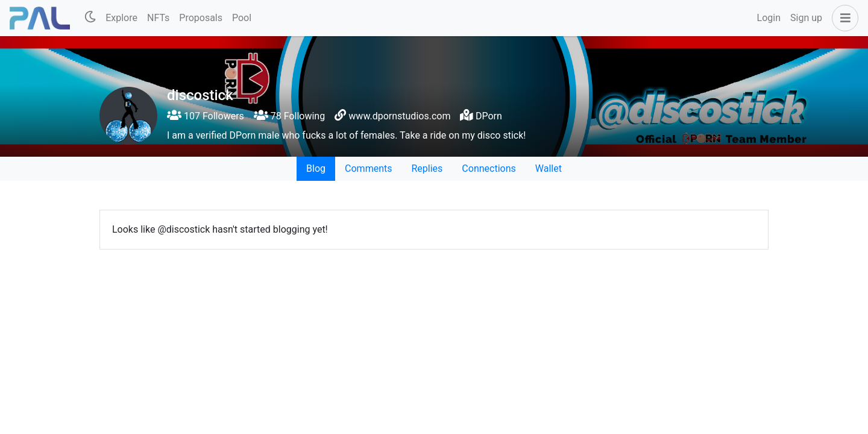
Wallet (549, 168)
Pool (242, 18)
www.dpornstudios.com (399, 116)
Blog (316, 168)
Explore (121, 18)
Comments (368, 168)
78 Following (289, 116)
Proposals (201, 18)
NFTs (158, 18)
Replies (427, 168)
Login (769, 18)
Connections (489, 168)
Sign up (806, 18)
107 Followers (206, 116)
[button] (843, 18)
